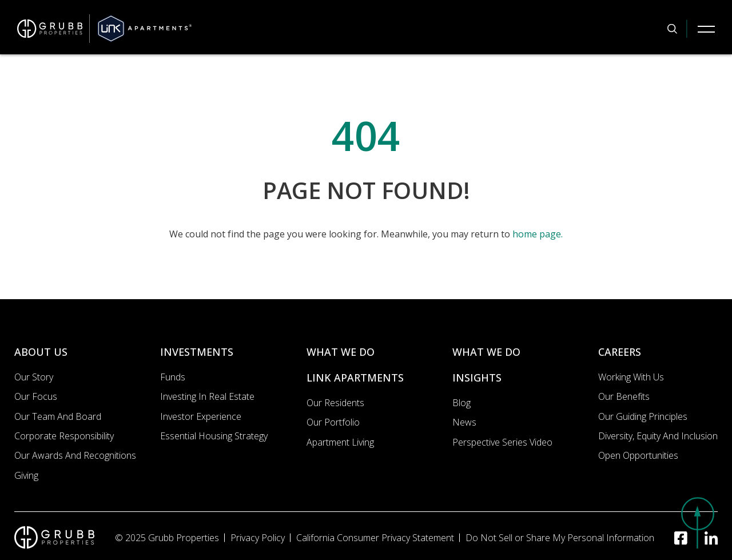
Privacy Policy (258, 538)
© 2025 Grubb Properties (167, 538)
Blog (462, 403)
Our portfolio (333, 422)
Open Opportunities (638, 455)
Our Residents (335, 403)
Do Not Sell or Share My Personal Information (560, 538)
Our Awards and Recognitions (75, 455)
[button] (698, 523)
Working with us (631, 377)
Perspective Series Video (502, 442)
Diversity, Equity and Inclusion (658, 436)
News (464, 422)
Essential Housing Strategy (214, 436)
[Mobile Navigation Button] (706, 29)
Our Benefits (624, 396)
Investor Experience (201, 416)
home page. (538, 234)
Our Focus (36, 396)
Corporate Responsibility (64, 436)
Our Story (34, 377)
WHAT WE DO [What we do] (341, 352)
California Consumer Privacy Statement (375, 538)
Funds (173, 377)
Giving (26, 475)
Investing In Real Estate (207, 396)
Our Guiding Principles (643, 416)
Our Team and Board (58, 416)
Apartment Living (340, 442)
